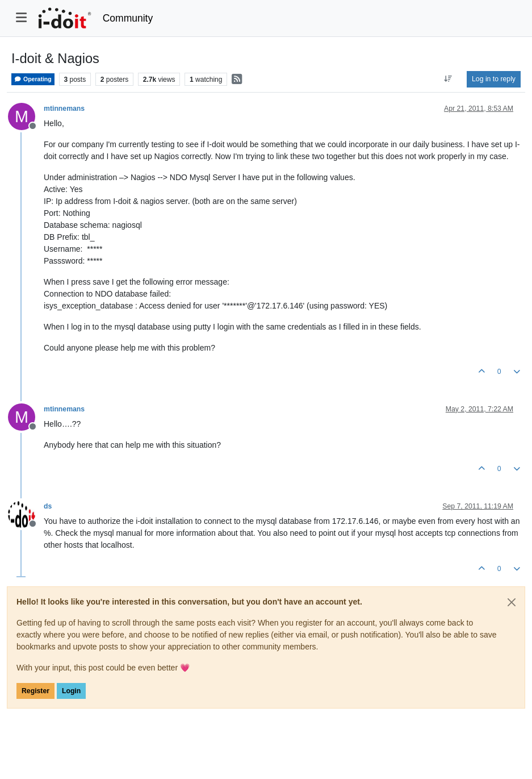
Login (71, 691)
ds (48, 506)
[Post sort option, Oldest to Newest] (448, 79)
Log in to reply (494, 79)
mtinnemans (64, 109)
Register (35, 691)
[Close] (512, 602)
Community (128, 18)
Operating (33, 79)
